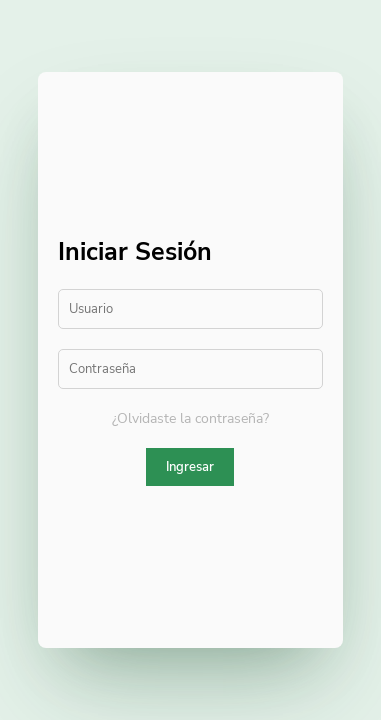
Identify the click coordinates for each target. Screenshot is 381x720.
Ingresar (190, 467)
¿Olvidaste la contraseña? (190, 418)
